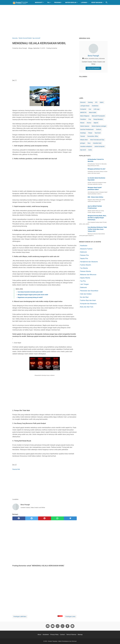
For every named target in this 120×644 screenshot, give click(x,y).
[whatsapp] (57, 518)
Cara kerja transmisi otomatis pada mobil (30, 292)
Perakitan (83, 119)
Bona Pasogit (93, 56)
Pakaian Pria (84, 255)
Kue (90, 109)
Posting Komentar (52, 48)
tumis (90, 150)
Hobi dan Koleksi (86, 294)
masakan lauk (97, 143)
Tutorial (82, 136)
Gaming (90, 102)
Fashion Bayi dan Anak (88, 300)
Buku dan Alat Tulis (87, 307)
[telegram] (70, 518)
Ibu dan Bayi (84, 297)
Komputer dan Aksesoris (88, 304)
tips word (83, 150)
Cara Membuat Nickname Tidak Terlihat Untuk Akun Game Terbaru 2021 (97, 229)
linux (89, 143)
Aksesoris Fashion (86, 249)
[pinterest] (45, 518)
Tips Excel (98, 133)
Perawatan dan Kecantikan (89, 291)
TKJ (48, 2)
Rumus (89, 123)
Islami (102, 102)
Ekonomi (83, 102)
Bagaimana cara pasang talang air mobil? (30, 297)
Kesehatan (95, 106)
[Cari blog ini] (107, 2)
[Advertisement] (60, 21)
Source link (16, 469)
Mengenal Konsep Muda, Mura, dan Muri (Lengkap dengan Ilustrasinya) (97, 218)
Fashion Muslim (86, 265)
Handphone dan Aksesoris (89, 262)
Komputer (83, 109)
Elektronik (83, 252)
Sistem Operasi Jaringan (99, 126)
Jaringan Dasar (85, 106)
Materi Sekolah (71, 2)
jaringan (83, 143)
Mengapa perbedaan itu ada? (97, 169)
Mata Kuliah (93, 112)
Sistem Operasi (85, 126)
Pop (90, 119)
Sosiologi (83, 133)
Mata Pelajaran (85, 116)
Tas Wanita (84, 268)
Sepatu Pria (84, 258)
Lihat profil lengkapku (93, 68)
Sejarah (96, 123)
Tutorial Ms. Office (93, 136)
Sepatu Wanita (85, 278)
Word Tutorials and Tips (97, 140)
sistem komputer (100, 146)
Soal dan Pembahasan (87, 129)
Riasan (82, 123)
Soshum (99, 129)
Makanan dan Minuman (88, 275)
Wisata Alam (84, 140)
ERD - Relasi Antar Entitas (95, 197)
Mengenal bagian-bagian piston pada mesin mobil (33, 295)
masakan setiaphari (86, 146)
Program (57, 2)
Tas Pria (83, 281)
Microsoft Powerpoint (98, 116)
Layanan (84, 2)
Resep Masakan (97, 2)
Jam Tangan (84, 284)
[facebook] (19, 518)
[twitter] (32, 518)
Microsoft (39, 2)
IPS (96, 102)
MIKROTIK (83, 112)
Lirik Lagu (97, 109)
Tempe (90, 133)
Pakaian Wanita (85, 271)
